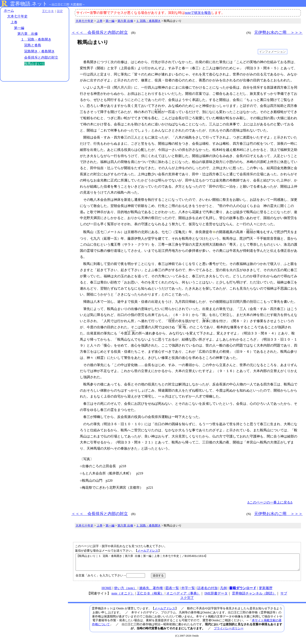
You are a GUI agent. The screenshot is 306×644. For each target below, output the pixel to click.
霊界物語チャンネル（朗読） (254, 597)
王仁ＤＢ (47, 11)
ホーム (9, 11)
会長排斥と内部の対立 (41, 57)
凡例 (223, 591)
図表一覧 (172, 591)
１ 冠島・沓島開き (36, 39)
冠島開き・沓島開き (39, 51)
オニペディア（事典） (183, 597)
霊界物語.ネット (29, 4)
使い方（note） (126, 591)
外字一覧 (188, 591)
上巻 (14, 22)
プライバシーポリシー (229, 631)
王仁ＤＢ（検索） (150, 597)
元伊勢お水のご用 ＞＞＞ (278, 32)
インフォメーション (272, 52)
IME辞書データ (216, 597)
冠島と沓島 (33, 45)
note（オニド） (123, 597)
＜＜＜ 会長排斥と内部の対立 (100, 32)
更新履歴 (266, 591)
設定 (59, 11)
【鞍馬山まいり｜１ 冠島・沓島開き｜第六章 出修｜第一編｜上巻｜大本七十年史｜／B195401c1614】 (188, 564)
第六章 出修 (28, 34)
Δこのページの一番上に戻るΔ (270, 502)
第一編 (19, 28)
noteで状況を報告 (198, 13)
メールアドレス (148, 551)
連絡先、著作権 (151, 591)
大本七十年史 (17, 16)
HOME (106, 591)
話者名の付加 (207, 591)
